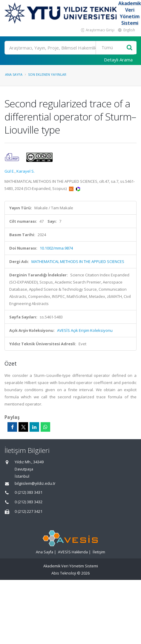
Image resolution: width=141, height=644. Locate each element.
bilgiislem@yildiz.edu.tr (35, 483)
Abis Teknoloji (64, 573)
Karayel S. (26, 171)
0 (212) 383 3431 (29, 492)
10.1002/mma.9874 (56, 248)
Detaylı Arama (118, 60)
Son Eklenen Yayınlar (47, 74)
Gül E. (10, 171)
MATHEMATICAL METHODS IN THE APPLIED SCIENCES (78, 261)
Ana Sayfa (14, 74)
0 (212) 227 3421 (29, 511)
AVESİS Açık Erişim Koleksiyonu (85, 330)
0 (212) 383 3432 (29, 502)
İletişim (99, 552)
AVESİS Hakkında (73, 552)
